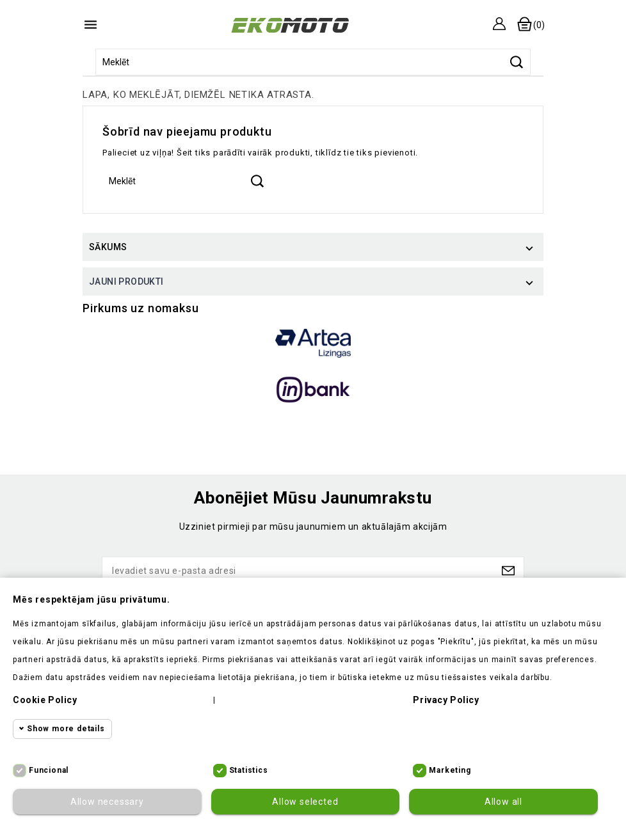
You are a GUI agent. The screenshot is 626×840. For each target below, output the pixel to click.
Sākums (108, 247)
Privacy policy (446, 700)
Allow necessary (107, 802)
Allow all (503, 802)
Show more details (66, 729)
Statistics (249, 770)
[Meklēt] (313, 62)
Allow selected (305, 802)
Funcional (49, 770)
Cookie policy (45, 700)
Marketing (450, 770)
